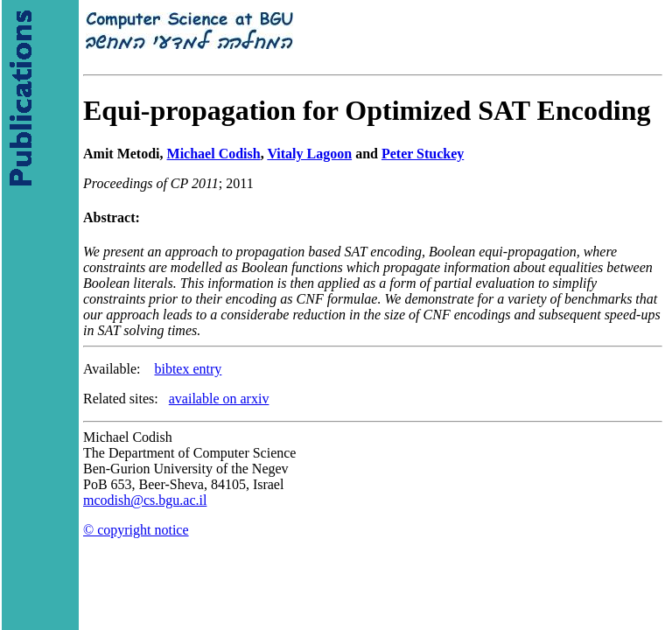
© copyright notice (136, 530)
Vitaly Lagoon (309, 154)
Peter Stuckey (423, 154)
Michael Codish (214, 154)
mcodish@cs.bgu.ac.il (145, 500)
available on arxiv (219, 399)
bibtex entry (188, 369)
